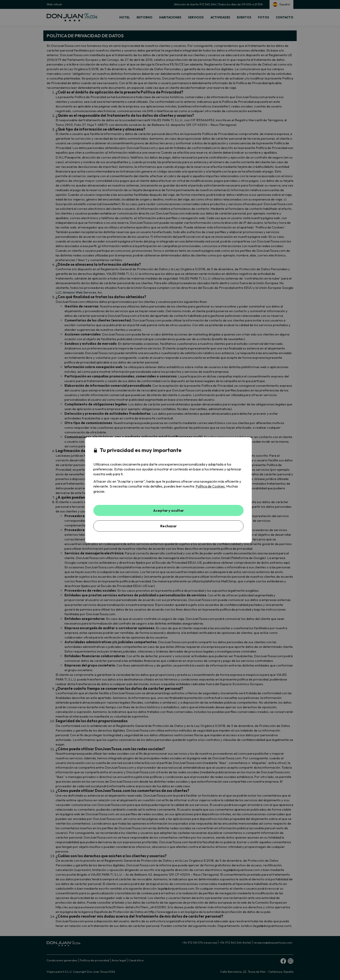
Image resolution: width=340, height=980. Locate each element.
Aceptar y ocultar (168, 510)
